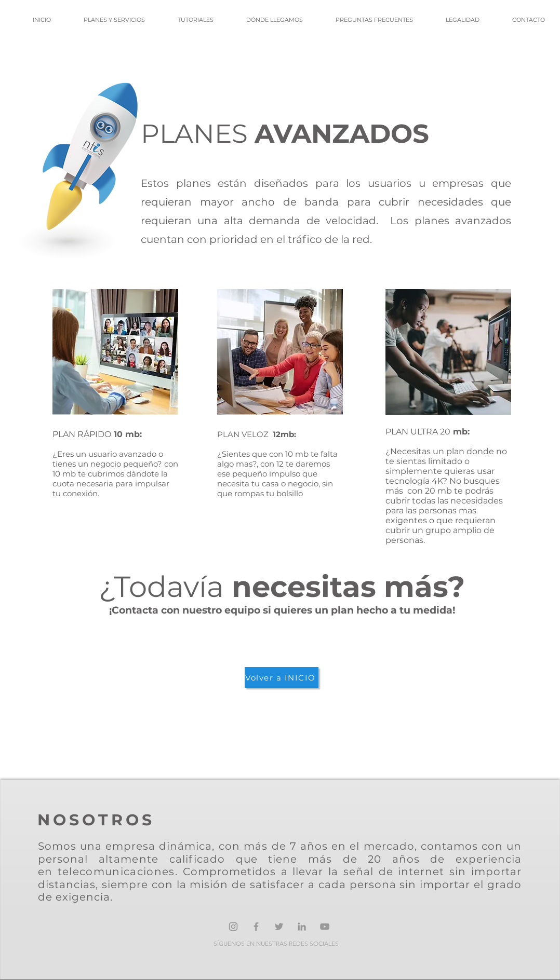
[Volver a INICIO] (282, 677)
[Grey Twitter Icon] (279, 927)
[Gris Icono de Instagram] (233, 927)
